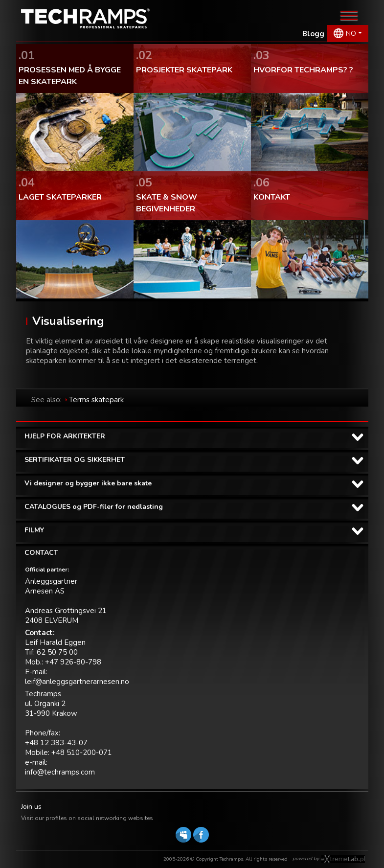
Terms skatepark (96, 400)
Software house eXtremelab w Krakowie (343, 859)
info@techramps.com (60, 772)
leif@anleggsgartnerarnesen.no (77, 682)
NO (351, 34)
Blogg (313, 34)
